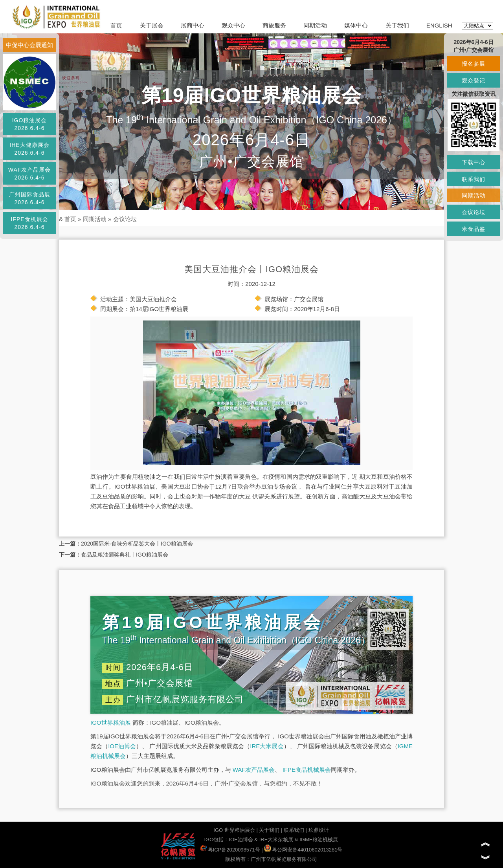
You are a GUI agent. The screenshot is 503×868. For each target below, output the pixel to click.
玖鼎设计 (319, 830)
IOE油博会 (122, 746)
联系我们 (294, 830)
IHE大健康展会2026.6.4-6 (29, 149)
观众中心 (233, 25)
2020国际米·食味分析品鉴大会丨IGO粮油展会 (137, 544)
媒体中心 (356, 25)
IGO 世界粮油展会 (234, 830)
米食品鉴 (474, 229)
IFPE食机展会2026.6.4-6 (29, 223)
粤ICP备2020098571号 (230, 850)
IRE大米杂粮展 (276, 840)
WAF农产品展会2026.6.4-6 (30, 174)
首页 (116, 25)
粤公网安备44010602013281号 (303, 850)
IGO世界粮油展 (111, 722)
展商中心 (193, 25)
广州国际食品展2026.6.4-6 (30, 198)
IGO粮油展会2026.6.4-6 (30, 124)
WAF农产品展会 (254, 770)
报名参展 (474, 64)
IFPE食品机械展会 (307, 770)
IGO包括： (216, 840)
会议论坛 (125, 219)
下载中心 (474, 162)
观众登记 (474, 81)
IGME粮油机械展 (319, 840)
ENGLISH (439, 25)
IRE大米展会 (267, 746)
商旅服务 (274, 25)
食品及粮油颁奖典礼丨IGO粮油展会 (125, 555)
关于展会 (152, 25)
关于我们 (397, 25)
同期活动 (315, 25)
